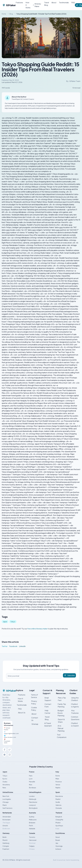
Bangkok (59, 817)
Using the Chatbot (74, 699)
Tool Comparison (61, 736)
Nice (31, 785)
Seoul (58, 837)
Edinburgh (33, 799)
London (32, 796)
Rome (58, 776)
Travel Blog (47, 4)
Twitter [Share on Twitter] (5, 646)
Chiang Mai (59, 820)
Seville (58, 802)
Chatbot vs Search (74, 724)
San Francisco (7, 808)
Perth (31, 826)
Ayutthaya (59, 826)
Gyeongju (59, 846)
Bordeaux (33, 788)
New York (6, 796)
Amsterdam (7, 817)
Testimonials (64, 2)
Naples (58, 788)
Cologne (6, 846)
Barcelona (59, 796)
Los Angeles (7, 799)
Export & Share (60, 721)
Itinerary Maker (37, 5)
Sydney (32, 817)
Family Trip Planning (61, 705)
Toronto (32, 837)
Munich (5, 840)
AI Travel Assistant (47, 724)
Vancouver (33, 840)
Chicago (6, 802)
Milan (57, 779)
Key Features (74, 712)
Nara (4, 788)
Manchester (33, 802)
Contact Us (34, 719)
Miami (5, 805)
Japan (5, 622)
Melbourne (33, 820)
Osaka (5, 782)
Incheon (58, 849)
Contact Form (47, 705)
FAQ (73, 2)
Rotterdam (7, 820)
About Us (21, 713)
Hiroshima (6, 785)
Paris (31, 776)
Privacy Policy (33, 702)
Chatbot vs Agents (74, 705)
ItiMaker (9, 5)
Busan (58, 840)
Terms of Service (34, 696)
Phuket (58, 823)
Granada (59, 808)
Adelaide (32, 829)
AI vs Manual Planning (60, 728)
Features (19, 2)
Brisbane (32, 823)
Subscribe (69, 675)
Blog (11, 14)
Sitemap (34, 724)
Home (4, 14)
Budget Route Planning (60, 713)
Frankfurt (6, 849)
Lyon (31, 779)
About (54, 2)
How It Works (28, 5)
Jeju (57, 843)
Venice (58, 785)
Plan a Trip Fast (61, 699)
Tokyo (13, 622)
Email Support (47, 699)
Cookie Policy (33, 709)
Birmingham (33, 808)
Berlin (5, 837)
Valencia (58, 805)
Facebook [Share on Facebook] (13, 646)
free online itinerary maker (37, 629)
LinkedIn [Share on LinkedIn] (22, 646)
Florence (59, 782)
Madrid (58, 799)
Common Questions (74, 718)
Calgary (32, 846)
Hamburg (6, 843)
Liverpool (32, 805)
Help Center (46, 712)
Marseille (32, 782)
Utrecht (5, 826)
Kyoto (5, 779)
